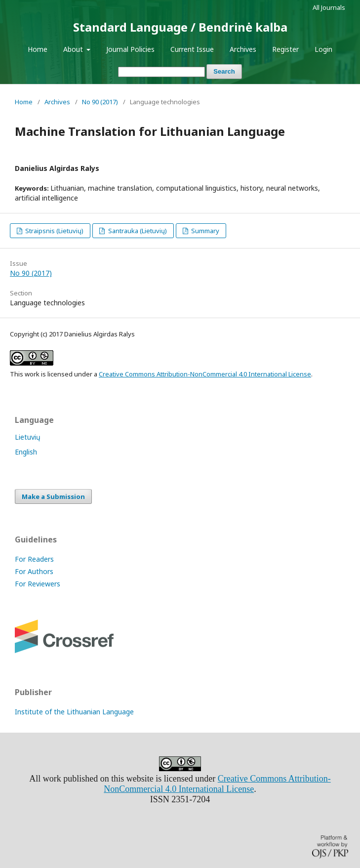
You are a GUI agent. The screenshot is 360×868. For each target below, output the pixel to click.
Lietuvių (28, 437)
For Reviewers (38, 584)
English (26, 452)
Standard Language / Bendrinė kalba (180, 27)
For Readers (34, 559)
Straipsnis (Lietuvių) (54, 231)
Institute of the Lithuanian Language (74, 712)
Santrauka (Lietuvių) (137, 231)
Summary (204, 231)
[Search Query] (161, 72)
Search (224, 71)
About (74, 49)
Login (323, 49)
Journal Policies (130, 49)
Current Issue (192, 49)
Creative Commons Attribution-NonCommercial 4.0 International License (205, 374)
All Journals (329, 7)
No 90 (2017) (100, 102)
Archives (243, 49)
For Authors (34, 571)
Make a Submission (53, 496)
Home (38, 49)
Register (285, 49)
